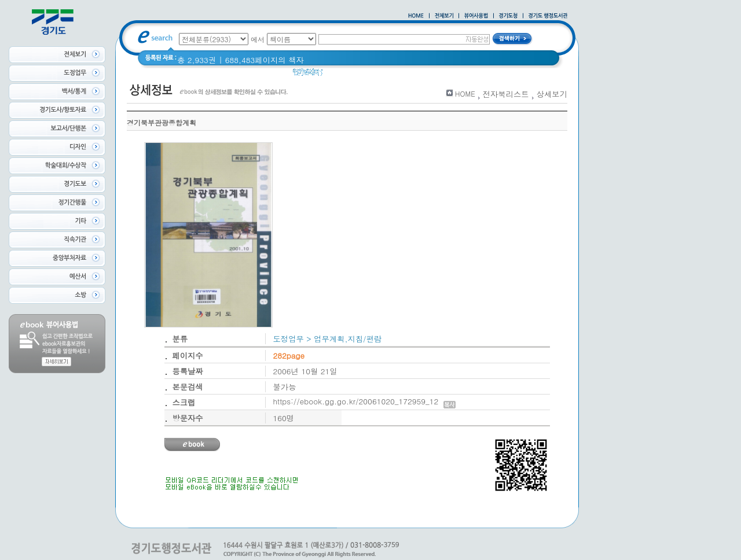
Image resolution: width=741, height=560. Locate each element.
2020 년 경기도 (357, 75)
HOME (465, 93)
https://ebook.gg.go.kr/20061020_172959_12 (365, 401)
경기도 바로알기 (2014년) (439, 75)
